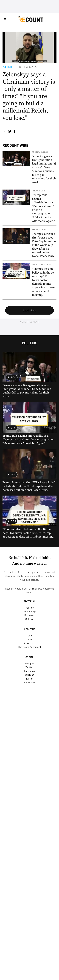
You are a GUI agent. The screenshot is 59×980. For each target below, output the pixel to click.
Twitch (29, 679)
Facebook (30, 671)
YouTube (29, 675)
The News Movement (43, 588)
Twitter (29, 667)
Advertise (29, 643)
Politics (7, 67)
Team (30, 635)
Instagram (29, 663)
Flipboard (29, 682)
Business (29, 615)
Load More (29, 310)
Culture (29, 619)
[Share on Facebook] (14, 132)
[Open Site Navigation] (5, 19)
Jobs (29, 639)
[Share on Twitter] (10, 132)
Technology (29, 611)
